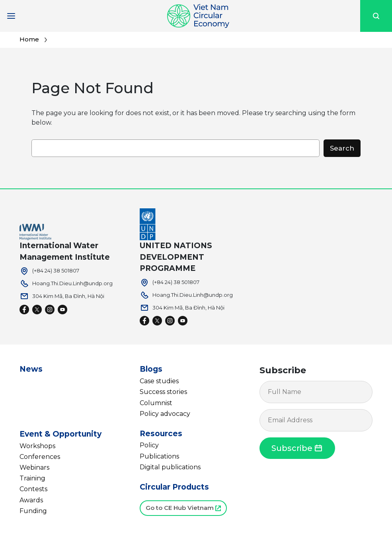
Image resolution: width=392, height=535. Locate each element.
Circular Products (174, 487)
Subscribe (283, 370)
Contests (33, 489)
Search (342, 148)
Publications (159, 456)
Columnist (156, 403)
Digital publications (170, 467)
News (31, 369)
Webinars (34, 467)
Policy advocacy (165, 414)
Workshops (37, 446)
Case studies (159, 381)
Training (32, 478)
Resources (161, 434)
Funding (33, 511)
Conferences (40, 457)
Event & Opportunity (60, 434)
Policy (149, 445)
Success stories (163, 392)
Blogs (151, 369)
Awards (31, 500)
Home (29, 39)
